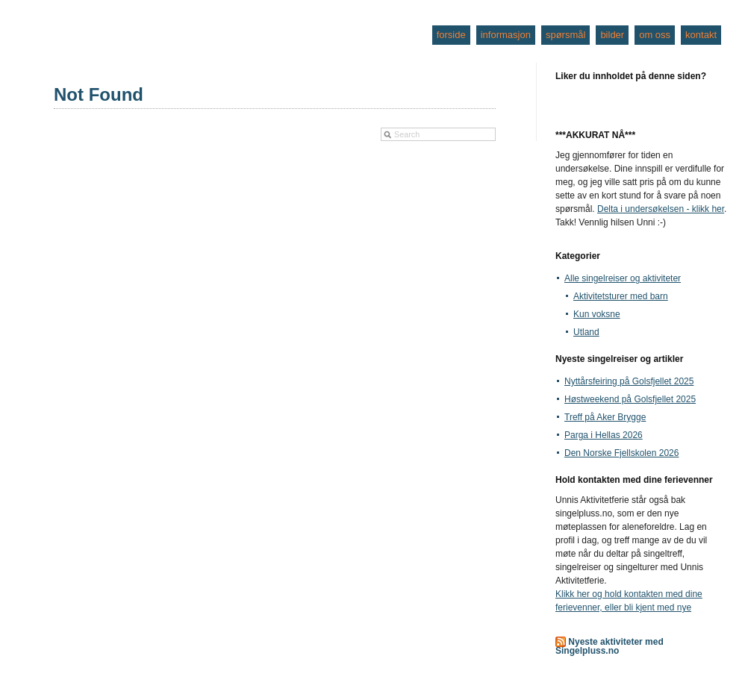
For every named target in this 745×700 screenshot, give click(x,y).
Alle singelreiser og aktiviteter (623, 278)
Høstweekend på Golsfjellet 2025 (630, 399)
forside (451, 35)
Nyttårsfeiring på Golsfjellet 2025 (629, 381)
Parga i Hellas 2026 (604, 435)
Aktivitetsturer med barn (621, 296)
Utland (586, 332)
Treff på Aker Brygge (605, 417)
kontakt (701, 35)
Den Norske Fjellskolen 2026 (621, 453)
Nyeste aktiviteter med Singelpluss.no (610, 646)
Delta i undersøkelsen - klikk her (661, 209)
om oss (655, 35)
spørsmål (565, 35)
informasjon (506, 35)
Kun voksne (597, 314)
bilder (612, 35)
